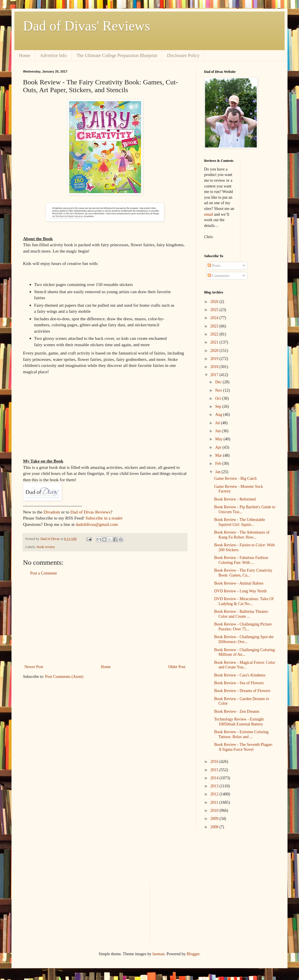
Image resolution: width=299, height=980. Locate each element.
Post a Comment (44, 573)
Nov (219, 390)
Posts (214, 266)
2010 (215, 811)
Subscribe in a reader (104, 518)
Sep (219, 406)
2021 (215, 342)
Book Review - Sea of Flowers (239, 683)
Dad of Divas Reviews (90, 512)
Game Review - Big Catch (235, 478)
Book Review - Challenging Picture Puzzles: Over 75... (243, 627)
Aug (219, 415)
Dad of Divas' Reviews (87, 26)
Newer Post (34, 667)
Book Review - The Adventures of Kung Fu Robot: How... (242, 535)
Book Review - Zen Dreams (237, 711)
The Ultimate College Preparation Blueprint (117, 55)
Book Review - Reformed (235, 499)
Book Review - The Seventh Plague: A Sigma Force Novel (244, 747)
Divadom (52, 512)
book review (46, 547)
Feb (219, 464)
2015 (215, 770)
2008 (215, 827)
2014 (215, 778)
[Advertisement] (105, 620)
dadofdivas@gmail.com (97, 524)
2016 (215, 762)
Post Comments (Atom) (64, 677)
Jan (218, 472)
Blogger (193, 954)
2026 (215, 302)
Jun (218, 431)
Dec (219, 382)
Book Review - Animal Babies (239, 583)
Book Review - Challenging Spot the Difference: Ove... (244, 639)
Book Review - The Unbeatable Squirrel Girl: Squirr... (240, 522)
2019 (215, 359)
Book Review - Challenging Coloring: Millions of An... (245, 652)
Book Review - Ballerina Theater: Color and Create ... (241, 614)
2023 (215, 326)
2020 (215, 351)
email (209, 214)
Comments (218, 276)
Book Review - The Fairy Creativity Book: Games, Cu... (243, 573)
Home (25, 55)
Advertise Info (53, 55)
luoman (158, 954)
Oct (218, 398)
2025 (215, 310)
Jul (218, 423)
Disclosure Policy (183, 55)
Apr (219, 447)
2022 (215, 334)
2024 (215, 318)
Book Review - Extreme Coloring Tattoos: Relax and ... (241, 734)
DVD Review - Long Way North (240, 591)
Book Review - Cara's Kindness (240, 675)
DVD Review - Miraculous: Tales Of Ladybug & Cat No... (244, 601)
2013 (215, 786)
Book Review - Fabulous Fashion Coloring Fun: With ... (241, 560)
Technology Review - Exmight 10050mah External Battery (239, 722)
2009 (215, 819)
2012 (215, 794)
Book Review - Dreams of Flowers (242, 691)
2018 (215, 367)
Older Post (177, 667)
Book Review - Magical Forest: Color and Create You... (245, 665)
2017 (215, 375)
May (219, 439)
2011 (215, 802)
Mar (219, 455)
